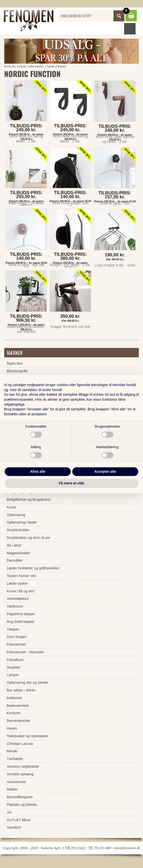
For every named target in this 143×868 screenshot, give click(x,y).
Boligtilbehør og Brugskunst (29, 500)
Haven (12, 728)
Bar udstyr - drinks (21, 690)
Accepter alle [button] (105, 472)
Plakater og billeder (22, 805)
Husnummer (16, 782)
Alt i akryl (14, 545)
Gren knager (17, 637)
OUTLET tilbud (18, 820)
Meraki (12, 751)
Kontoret (13, 713)
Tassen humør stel (21, 576)
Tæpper (13, 629)
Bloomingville (17, 371)
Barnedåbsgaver (20, 797)
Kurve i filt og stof (20, 591)
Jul (9, 812)
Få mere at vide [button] (71, 483)
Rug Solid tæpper (21, 622)
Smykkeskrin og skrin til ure (28, 538)
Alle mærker (37, 66)
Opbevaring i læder (22, 522)
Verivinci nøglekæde (23, 766)
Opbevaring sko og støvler (28, 683)
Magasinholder (18, 553)
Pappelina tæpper (21, 614)
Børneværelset (18, 721)
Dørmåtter (15, 560)
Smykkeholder (18, 530)
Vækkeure (15, 606)
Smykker (14, 667)
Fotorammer (16, 644)
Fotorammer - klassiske (25, 652)
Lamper (13, 675)
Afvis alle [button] (38, 472)
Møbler (12, 789)
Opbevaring (16, 515)
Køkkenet (14, 698)
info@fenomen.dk (127, 848)
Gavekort (14, 827)
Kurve (11, 507)
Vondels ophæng (20, 774)
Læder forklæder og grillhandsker (33, 568)
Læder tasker (17, 583)
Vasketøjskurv (18, 599)
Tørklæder (15, 759)
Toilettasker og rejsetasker (27, 736)
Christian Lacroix (20, 744)
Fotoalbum (15, 660)
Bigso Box (15, 363)
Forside (22, 66)
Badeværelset (18, 706)
